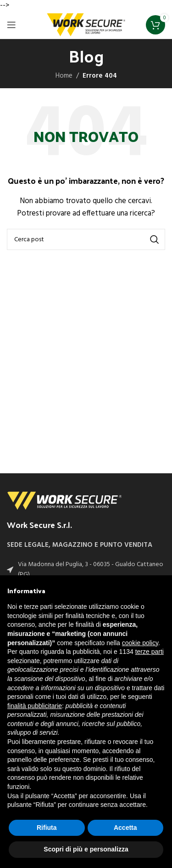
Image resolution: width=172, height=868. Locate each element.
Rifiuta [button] (47, 828)
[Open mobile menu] (11, 25)
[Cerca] (86, 239)
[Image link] (64, 500)
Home (64, 76)
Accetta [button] (125, 828)
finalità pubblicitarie (35, 706)
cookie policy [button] (140, 643)
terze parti (150, 652)
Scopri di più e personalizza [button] (86, 849)
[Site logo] (86, 25)
